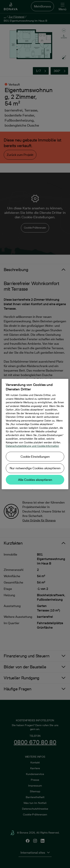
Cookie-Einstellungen (35, 457)
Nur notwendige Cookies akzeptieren (35, 468)
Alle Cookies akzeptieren (35, 480)
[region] (35, 434)
